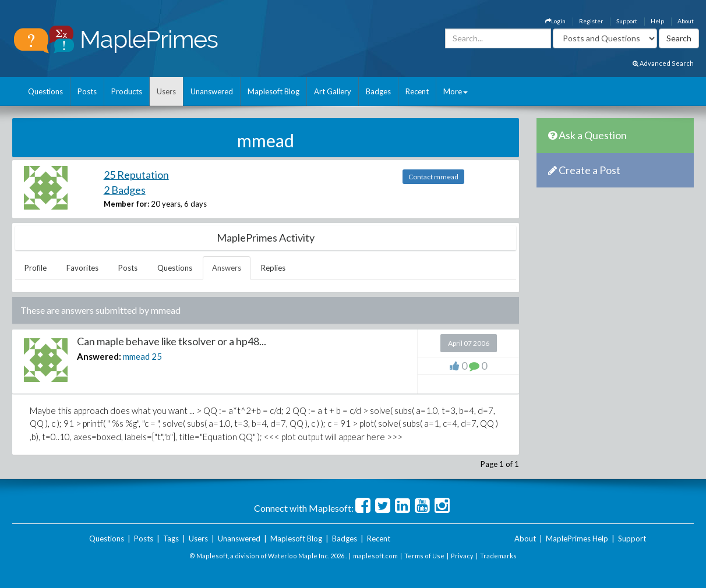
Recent (417, 91)
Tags (171, 539)
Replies (273, 268)
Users (166, 91)
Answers (227, 268)
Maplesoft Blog (273, 91)
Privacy (462, 556)
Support (627, 21)
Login (555, 21)
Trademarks (498, 556)
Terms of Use (424, 556)
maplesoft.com (375, 556)
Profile (36, 268)
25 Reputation (136, 175)
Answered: (99, 356)
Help (657, 21)
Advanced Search (663, 63)
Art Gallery (333, 91)
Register (591, 21)
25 (157, 356)
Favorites (82, 268)
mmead (136, 356)
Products (127, 91)
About (686, 21)
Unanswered (212, 91)
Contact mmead (433, 177)
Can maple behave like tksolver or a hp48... (172, 341)
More (456, 91)
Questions (45, 91)
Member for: (126, 204)
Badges (378, 91)
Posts (87, 91)
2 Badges (125, 190)
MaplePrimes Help (577, 539)
